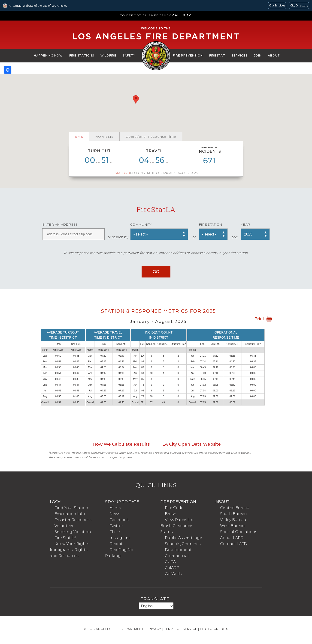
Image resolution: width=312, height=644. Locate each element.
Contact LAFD (234, 544)
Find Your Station (71, 508)
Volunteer (64, 526)
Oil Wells (173, 574)
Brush (171, 514)
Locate (8, 70)
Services (239, 55)
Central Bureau (235, 508)
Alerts (115, 508)
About (274, 55)
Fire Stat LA (65, 538)
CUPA (170, 562)
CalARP (172, 568)
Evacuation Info (70, 514)
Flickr (115, 532)
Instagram (120, 538)
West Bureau (232, 526)
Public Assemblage (183, 538)
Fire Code (174, 508)
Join (258, 55)
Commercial (177, 556)
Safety (129, 55)
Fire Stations (82, 55)
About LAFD (232, 538)
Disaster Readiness (73, 520)
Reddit (116, 544)
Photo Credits (214, 629)
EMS (79, 137)
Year (245, 224)
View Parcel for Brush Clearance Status (177, 526)
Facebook (119, 520)
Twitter (116, 526)
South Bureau (233, 514)
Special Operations (239, 532)
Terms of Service (181, 629)
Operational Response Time (151, 137)
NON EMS (104, 137)
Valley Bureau (233, 520)
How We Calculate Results (121, 444)
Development (178, 550)
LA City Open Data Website (192, 444)
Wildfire (108, 55)
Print (263, 319)
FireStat (217, 55)
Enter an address (60, 224)
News (115, 514)
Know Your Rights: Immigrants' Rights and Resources (70, 550)
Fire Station (211, 224)
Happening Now (48, 55)
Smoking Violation (73, 532)
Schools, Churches (183, 544)
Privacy (154, 629)
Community (141, 224)
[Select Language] (156, 606)
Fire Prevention (188, 55)
